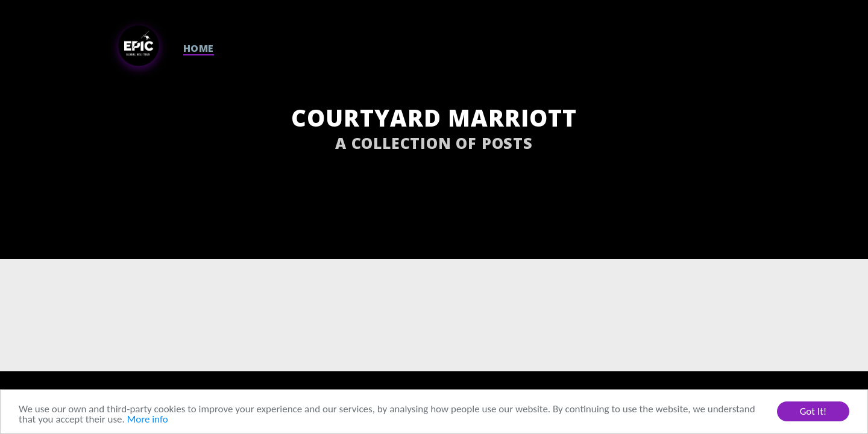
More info (148, 419)
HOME (199, 48)
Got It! (813, 411)
